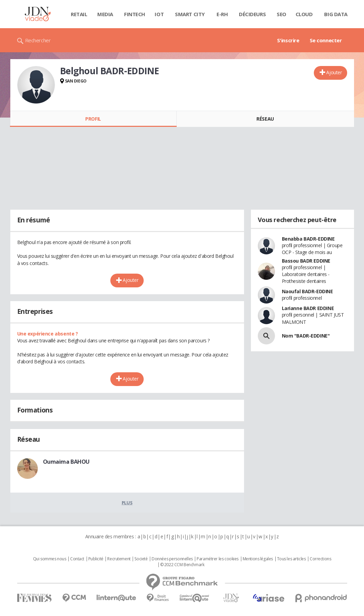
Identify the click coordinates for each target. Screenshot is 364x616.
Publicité (96, 559)
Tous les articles (291, 559)
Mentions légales (258, 559)
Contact (77, 559)
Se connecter (326, 40)
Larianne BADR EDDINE (308, 308)
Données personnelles (172, 559)
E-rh (222, 14)
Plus (127, 503)
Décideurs (252, 14)
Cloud (304, 14)
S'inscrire (288, 40)
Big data (336, 14)
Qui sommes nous (50, 559)
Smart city (190, 14)
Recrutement (119, 559)
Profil (93, 119)
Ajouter (334, 72)
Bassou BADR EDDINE (306, 261)
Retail (79, 14)
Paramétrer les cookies (218, 559)
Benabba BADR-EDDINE (308, 239)
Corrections (320, 559)
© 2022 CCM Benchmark (182, 565)
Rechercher (38, 40)
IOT (159, 14)
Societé (141, 559)
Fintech (135, 14)
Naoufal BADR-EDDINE (307, 291)
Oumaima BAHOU (67, 462)
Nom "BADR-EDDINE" (306, 336)
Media (105, 14)
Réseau (265, 119)
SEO (282, 14)
